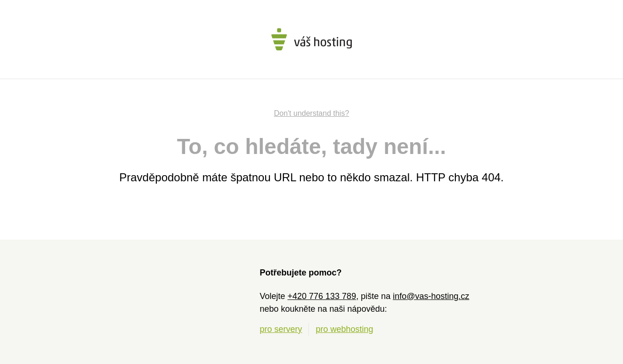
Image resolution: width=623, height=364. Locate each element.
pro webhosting (345, 329)
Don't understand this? (312, 113)
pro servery (281, 329)
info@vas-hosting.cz (431, 296)
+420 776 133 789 (322, 296)
